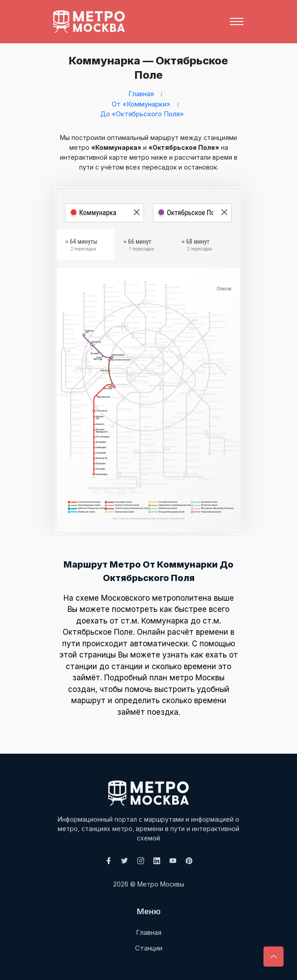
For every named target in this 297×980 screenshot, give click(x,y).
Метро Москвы (161, 884)
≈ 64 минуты (81, 246)
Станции (149, 948)
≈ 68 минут (197, 246)
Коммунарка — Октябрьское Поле (145, 68)
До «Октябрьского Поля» (142, 114)
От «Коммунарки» (141, 104)
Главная (141, 94)
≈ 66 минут (139, 246)
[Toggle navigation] (237, 21)
